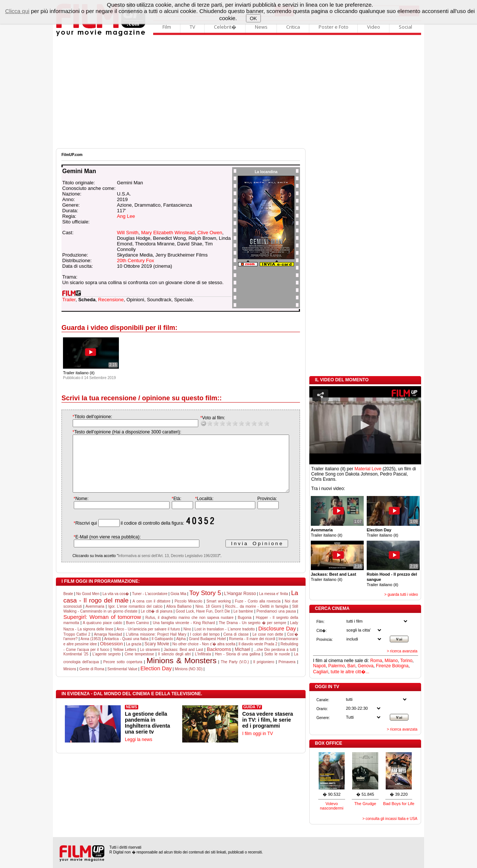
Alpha (181, 650)
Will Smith (128, 233)
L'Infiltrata (203, 665)
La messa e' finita (274, 605)
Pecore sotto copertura (123, 673)
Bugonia (245, 629)
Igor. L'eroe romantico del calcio (135, 618)
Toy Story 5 (205, 604)
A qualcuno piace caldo (102, 634)
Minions (70, 680)
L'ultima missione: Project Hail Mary (156, 646)
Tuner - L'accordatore (150, 605)
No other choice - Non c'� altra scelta (204, 655)
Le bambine (243, 622)
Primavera (287, 673)
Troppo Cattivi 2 (77, 646)
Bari (351, 666)
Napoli (319, 666)
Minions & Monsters (181, 672)
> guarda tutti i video (401, 594)
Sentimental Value (122, 680)
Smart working (219, 612)
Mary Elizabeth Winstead (168, 233)
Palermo (337, 666)
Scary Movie (157, 655)
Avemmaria (95, 618)
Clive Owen (210, 233)
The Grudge (365, 804)
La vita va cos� (116, 605)
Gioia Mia (178, 605)
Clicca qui (17, 11)
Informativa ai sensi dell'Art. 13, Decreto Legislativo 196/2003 (161, 567)
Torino (406, 661)
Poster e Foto (334, 27)
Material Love (368, 469)
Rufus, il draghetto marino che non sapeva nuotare (189, 629)
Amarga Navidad (108, 646)
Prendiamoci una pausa (276, 622)
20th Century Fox (136, 260)
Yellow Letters (125, 661)
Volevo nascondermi (332, 806)
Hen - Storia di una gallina (238, 665)
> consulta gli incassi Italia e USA (390, 819)
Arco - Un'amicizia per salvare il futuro (148, 640)
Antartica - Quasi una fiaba (126, 650)
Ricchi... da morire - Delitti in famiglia (257, 618)
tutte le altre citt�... (350, 672)
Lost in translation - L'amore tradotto (225, 640)
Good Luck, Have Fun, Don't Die (203, 622)
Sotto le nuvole (277, 665)
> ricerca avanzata (402, 651)
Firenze (383, 666)
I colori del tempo (205, 646)
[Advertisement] (238, 92)
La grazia (134, 655)
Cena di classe (236, 646)
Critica (293, 27)
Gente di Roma (92, 680)
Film (167, 27)
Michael (242, 661)
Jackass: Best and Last (183, 661)
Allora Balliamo (179, 618)
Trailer (69, 300)
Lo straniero (150, 661)
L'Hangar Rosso (240, 605)
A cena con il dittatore (152, 612)
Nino (187, 640)
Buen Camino (138, 634)
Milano (391, 661)
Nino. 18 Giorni (208, 618)
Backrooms (219, 660)
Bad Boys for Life (399, 804)
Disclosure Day (277, 640)
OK (253, 18)
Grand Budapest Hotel (207, 650)
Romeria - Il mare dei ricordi (252, 650)
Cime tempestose (139, 665)
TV (192, 27)
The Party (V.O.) (235, 673)
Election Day (156, 679)
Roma (376, 661)
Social (405, 27)
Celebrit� (225, 27)
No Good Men (88, 605)
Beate (68, 605)
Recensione (111, 300)
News (261, 27)
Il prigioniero (264, 673)
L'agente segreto (107, 665)
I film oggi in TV (258, 745)
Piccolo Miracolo (188, 612)
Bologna (400, 666)
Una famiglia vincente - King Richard (184, 634)
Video (374, 27)
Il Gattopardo (162, 650)
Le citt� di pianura (157, 622)
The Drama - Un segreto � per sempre (252, 634)
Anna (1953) (91, 650)
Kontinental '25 (76, 665)
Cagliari (321, 672)
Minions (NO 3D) (189, 680)
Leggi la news (138, 751)
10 (259, 423)
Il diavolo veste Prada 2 (258, 655)
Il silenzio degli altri (174, 665)
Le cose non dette (268, 646)
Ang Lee (126, 216)
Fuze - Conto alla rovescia (258, 612)
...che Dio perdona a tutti (275, 661)
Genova (366, 666)
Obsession (111, 655)
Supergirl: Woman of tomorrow (102, 628)
